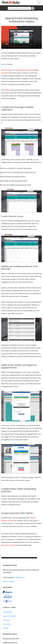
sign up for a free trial (9, 545)
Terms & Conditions (9, 582)
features (8, 90)
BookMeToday (6, 70)
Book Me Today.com (19, 577)
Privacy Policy (7, 624)
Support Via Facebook (9, 616)
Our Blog (5, 628)
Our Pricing (6, 620)
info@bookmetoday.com (10, 643)
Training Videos (7, 612)
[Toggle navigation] (39, 2)
